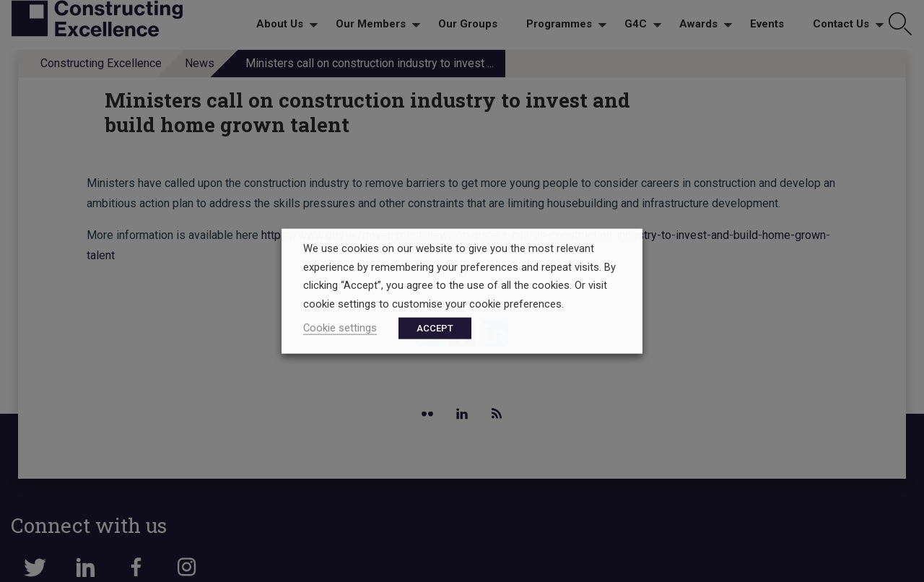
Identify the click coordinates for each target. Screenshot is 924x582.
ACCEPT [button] (435, 327)
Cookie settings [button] (340, 327)
